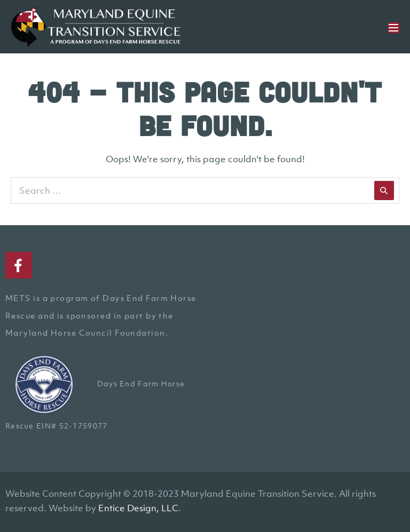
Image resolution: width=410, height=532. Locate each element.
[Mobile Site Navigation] (394, 28)
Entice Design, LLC (138, 508)
